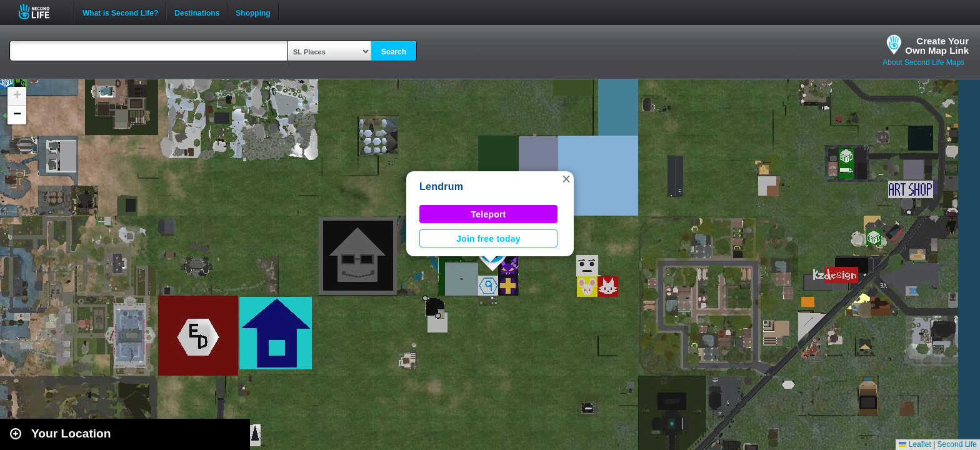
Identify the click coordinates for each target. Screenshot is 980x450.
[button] (566, 179)
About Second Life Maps (923, 62)
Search (394, 52)
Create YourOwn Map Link (937, 46)
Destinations (197, 12)
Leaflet (915, 444)
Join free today (488, 239)
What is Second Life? (120, 12)
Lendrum (441, 187)
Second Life (41, 12)
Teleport (489, 214)
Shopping (253, 12)
